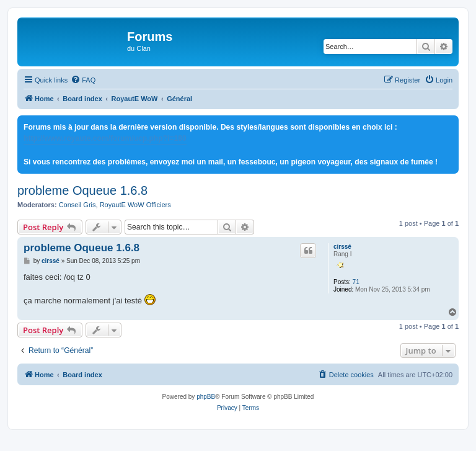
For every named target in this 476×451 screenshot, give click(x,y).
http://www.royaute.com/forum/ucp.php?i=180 (105, 138)
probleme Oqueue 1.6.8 (82, 190)
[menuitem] (83, 80)
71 (356, 282)
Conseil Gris (77, 205)
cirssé (342, 247)
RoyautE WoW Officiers (135, 205)
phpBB (206, 397)
